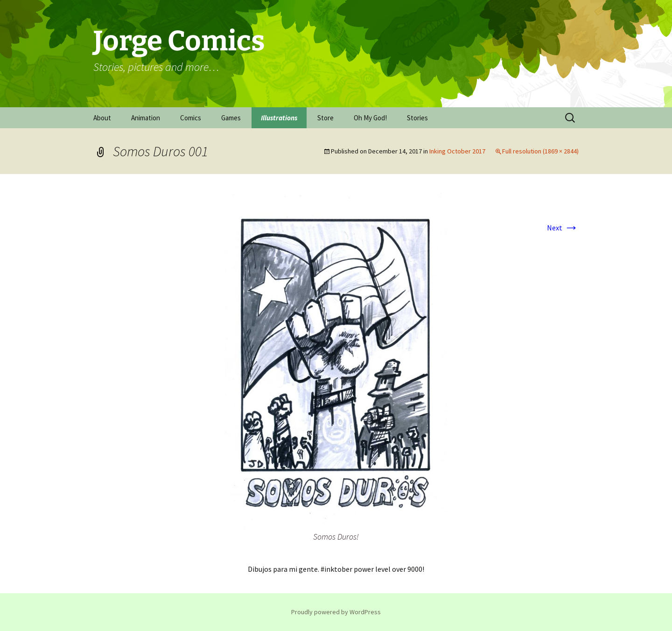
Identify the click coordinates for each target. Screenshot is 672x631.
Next (563, 228)
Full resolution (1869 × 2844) (540, 151)
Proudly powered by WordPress (336, 612)
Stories (417, 118)
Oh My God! (370, 118)
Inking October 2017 (457, 151)
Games (231, 118)
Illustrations (279, 118)
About (102, 118)
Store (325, 118)
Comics (191, 118)
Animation (146, 118)
